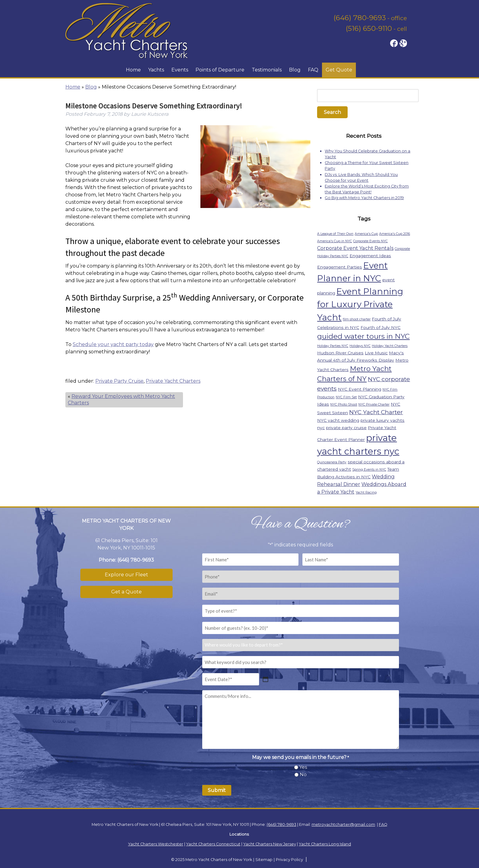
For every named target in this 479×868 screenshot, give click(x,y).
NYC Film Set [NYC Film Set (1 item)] (346, 397)
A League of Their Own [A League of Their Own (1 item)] (335, 234)
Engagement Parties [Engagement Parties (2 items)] (340, 267)
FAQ (313, 70)
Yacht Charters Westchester (156, 844)
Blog (295, 70)
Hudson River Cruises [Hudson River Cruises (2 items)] (340, 353)
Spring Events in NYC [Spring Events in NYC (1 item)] (369, 470)
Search (332, 112)
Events (180, 70)
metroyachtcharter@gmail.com (343, 824)
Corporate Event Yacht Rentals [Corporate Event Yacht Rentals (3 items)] (355, 248)
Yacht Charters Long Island (325, 844)
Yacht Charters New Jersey (270, 844)
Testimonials (267, 70)
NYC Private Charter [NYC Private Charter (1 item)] (374, 405)
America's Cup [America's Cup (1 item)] (366, 234)
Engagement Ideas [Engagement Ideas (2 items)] (370, 256)
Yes (303, 767)
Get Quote (339, 70)
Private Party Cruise (119, 381)
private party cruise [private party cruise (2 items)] (346, 428)
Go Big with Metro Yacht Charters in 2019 (364, 198)
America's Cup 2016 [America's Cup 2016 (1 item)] (395, 234)
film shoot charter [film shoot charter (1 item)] (357, 319)
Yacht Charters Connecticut (213, 844)
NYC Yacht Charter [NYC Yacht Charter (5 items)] (376, 412)
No (303, 774)
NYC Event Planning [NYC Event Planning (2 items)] (360, 389)
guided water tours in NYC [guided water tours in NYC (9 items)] (363, 336)
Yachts (156, 70)
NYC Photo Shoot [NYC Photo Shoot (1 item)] (344, 405)
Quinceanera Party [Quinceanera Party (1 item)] (332, 462)
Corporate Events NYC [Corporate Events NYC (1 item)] (370, 241)
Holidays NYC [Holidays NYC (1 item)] (360, 346)
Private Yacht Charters (173, 381)
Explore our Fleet (126, 575)
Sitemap (264, 860)
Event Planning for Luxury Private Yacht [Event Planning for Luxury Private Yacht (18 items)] (360, 304)
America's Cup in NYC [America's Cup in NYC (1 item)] (335, 241)
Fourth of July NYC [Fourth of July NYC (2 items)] (380, 327)
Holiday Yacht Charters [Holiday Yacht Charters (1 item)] (390, 346)
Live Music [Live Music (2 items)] (376, 353)
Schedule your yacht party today (113, 344)
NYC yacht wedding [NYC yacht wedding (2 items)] (338, 420)
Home (133, 70)
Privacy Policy (289, 860)
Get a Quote (126, 592)
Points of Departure (220, 70)
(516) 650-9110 (369, 28)
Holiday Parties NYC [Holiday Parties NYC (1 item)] (333, 346)
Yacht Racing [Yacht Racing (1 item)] (366, 492)
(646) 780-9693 (360, 18)
